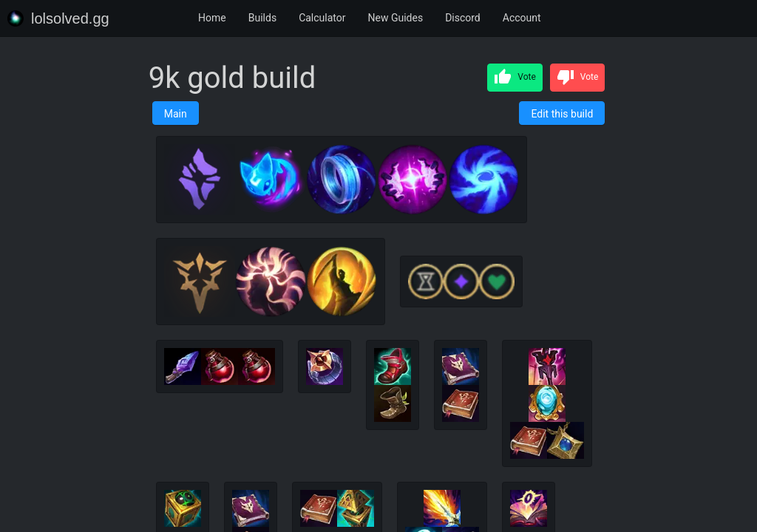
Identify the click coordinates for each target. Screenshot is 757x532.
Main (176, 114)
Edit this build (562, 114)
